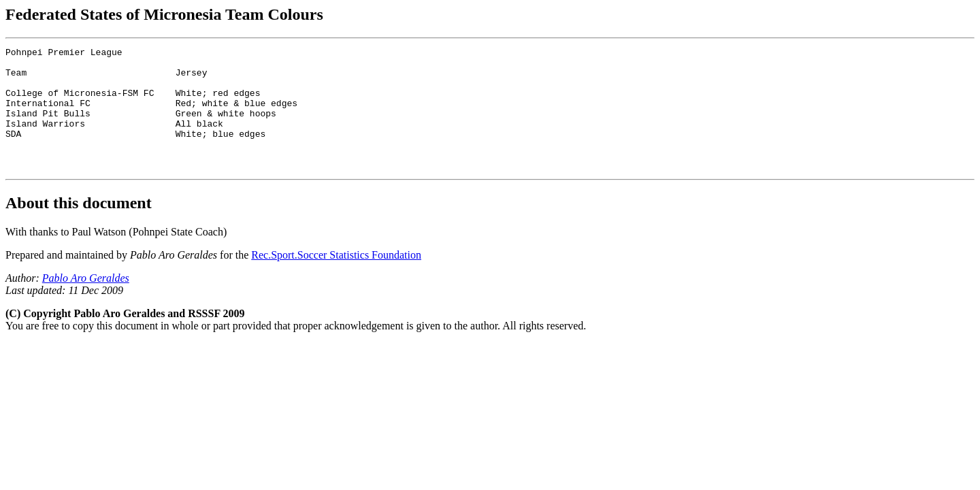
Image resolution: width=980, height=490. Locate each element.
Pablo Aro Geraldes (86, 303)
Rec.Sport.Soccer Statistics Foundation (336, 279)
